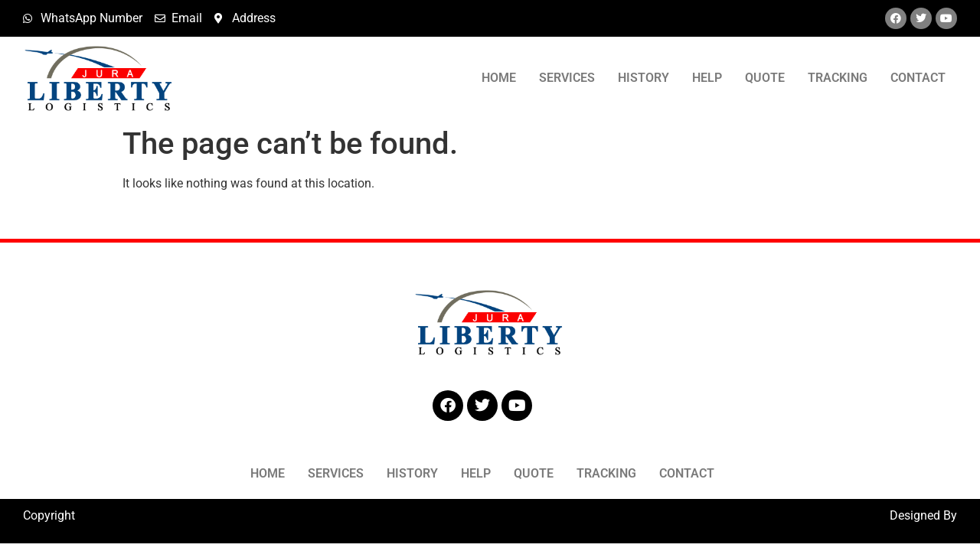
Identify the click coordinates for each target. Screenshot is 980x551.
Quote (765, 78)
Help (707, 78)
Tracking (838, 78)
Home (499, 78)
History (644, 78)
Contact (918, 78)
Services (567, 78)
